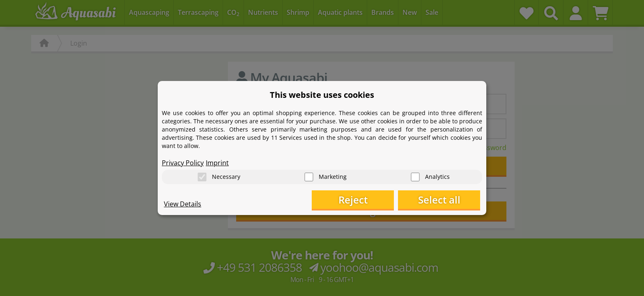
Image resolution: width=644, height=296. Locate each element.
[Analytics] (415, 177)
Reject (353, 200)
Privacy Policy (183, 163)
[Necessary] (202, 177)
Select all (439, 200)
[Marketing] (309, 177)
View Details (183, 204)
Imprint (217, 163)
